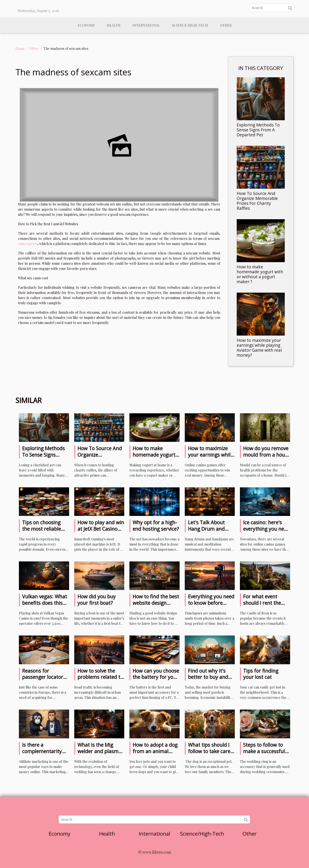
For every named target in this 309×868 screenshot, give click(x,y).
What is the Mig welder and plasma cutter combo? (99, 751)
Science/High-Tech (190, 25)
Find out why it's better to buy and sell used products (209, 677)
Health (114, 25)
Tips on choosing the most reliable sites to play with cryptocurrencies (42, 532)
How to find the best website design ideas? (156, 603)
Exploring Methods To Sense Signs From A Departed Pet (258, 130)
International (146, 25)
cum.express (28, 244)
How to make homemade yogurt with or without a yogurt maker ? (260, 274)
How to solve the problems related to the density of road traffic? (100, 680)
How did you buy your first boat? (97, 600)
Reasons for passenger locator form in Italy (43, 677)
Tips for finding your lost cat (261, 674)
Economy (86, 25)
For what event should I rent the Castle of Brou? (262, 603)
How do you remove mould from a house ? (267, 455)
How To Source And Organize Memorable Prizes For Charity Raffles (257, 201)
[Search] (272, 8)
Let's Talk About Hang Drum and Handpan (206, 529)
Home (20, 48)
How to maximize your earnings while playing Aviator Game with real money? (259, 348)
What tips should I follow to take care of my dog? (209, 751)
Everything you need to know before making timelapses (211, 603)
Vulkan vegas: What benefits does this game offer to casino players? (45, 606)
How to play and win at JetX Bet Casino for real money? (101, 529)
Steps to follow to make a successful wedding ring (264, 751)
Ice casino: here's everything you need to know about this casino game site (266, 532)
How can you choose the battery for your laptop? (156, 677)
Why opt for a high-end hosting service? (156, 526)
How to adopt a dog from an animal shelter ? (155, 751)
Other (226, 25)
